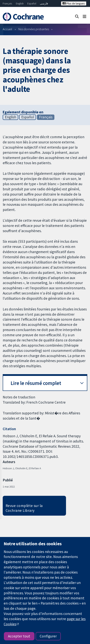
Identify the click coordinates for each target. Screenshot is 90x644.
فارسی (44, 3)
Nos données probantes (34, 29)
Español (32, 3)
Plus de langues (74, 3)
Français (7, 3)
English (20, 3)
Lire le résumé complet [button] (36, 383)
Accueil (7, 29)
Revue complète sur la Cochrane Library (24, 508)
